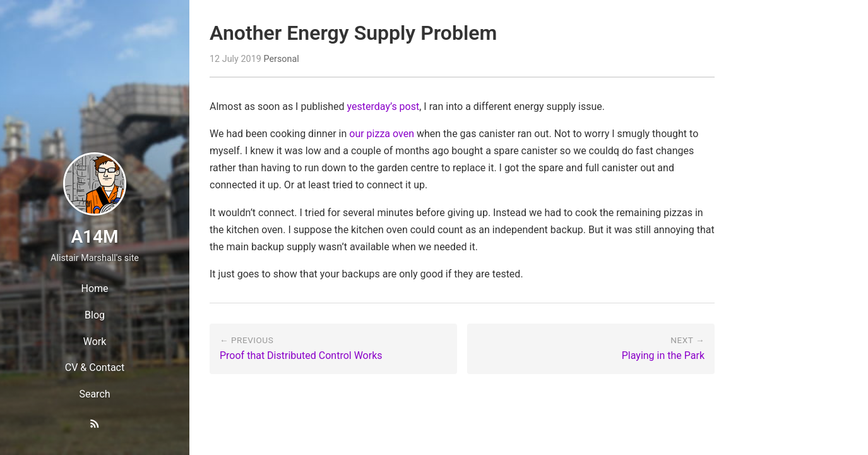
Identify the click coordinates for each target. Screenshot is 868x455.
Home (94, 288)
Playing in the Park (663, 355)
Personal (281, 59)
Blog (95, 315)
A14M (94, 237)
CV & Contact (95, 367)
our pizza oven (382, 134)
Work (95, 342)
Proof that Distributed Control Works (301, 355)
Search (94, 394)
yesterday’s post (383, 106)
